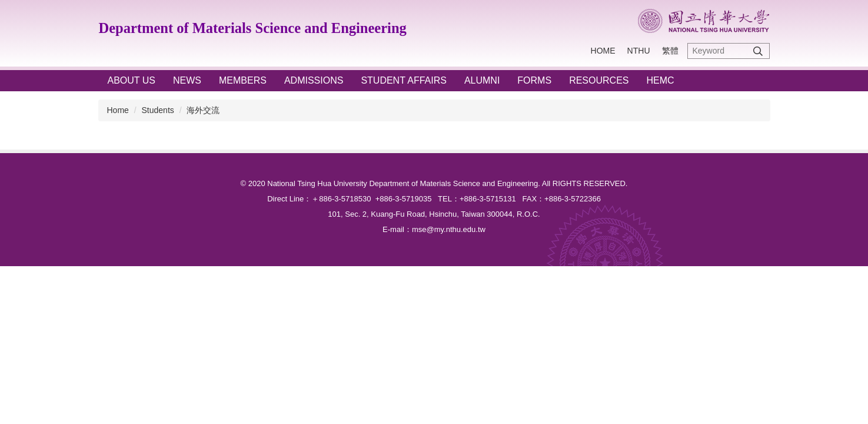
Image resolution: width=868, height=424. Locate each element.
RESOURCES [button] (599, 80)
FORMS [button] (534, 80)
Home (603, 51)
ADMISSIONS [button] (314, 80)
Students (158, 110)
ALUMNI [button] (482, 80)
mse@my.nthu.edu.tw (449, 229)
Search (758, 51)
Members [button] (243, 80)
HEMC (660, 80)
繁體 (670, 51)
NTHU (639, 51)
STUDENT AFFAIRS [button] (404, 80)
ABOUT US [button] (132, 80)
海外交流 (203, 110)
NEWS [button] (187, 80)
